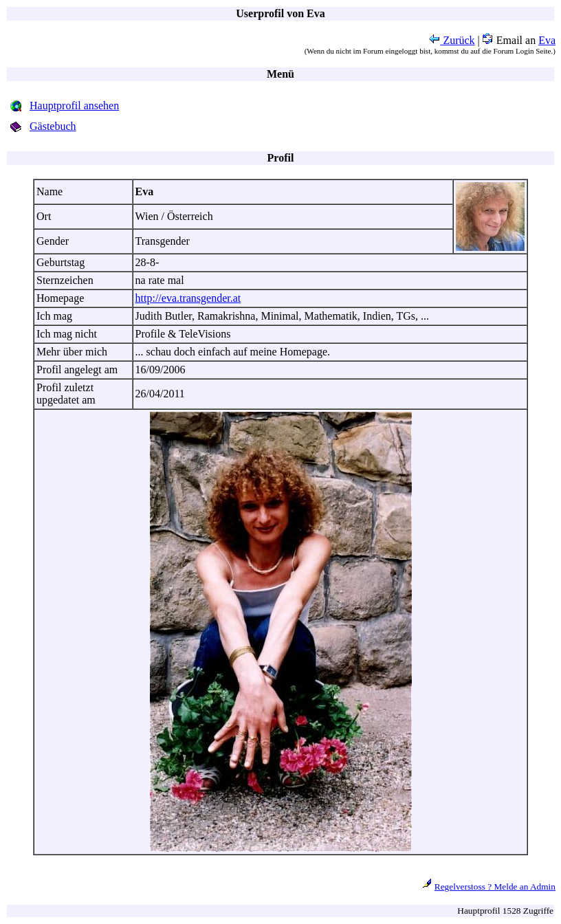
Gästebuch (53, 126)
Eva (547, 40)
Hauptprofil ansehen (74, 106)
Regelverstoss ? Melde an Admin (495, 887)
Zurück (452, 40)
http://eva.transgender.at (188, 298)
